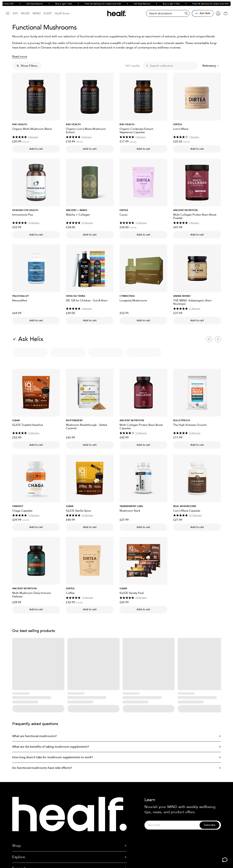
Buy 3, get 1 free (69, 4)
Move (25, 13)
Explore (70, 857)
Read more (20, 56)
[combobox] (211, 66)
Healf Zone (62, 13)
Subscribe (210, 825)
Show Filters (27, 66)
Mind (37, 13)
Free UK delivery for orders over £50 (109, 4)
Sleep (48, 13)
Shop (70, 846)
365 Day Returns (40, 4)
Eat (15, 13)
